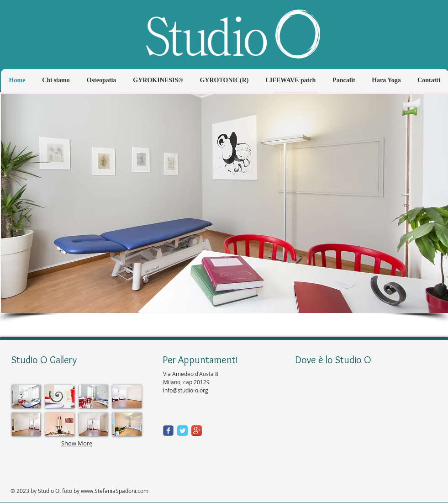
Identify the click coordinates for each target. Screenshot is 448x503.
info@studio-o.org (186, 390)
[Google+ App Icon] (197, 431)
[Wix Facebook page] (168, 431)
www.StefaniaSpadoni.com (115, 491)
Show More (77, 443)
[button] (224, 203)
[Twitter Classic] (182, 431)
